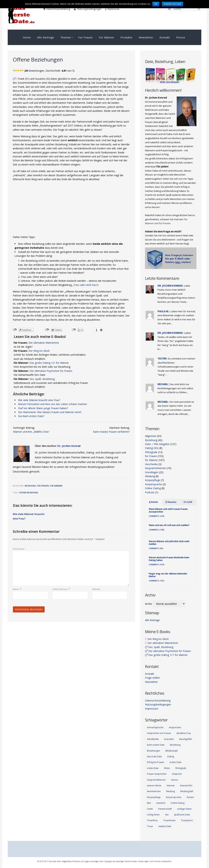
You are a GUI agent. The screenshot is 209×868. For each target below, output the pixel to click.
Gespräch (177, 774)
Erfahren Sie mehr (173, 4)
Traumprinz (187, 820)
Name (17, 589)
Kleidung (150, 476)
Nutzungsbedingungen (88, 9)
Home (27, 37)
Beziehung (30, 486)
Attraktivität (153, 739)
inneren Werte (154, 786)
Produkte (126, 37)
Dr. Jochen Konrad (69, 446)
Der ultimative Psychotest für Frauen (51, 371)
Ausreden (169, 739)
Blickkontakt (172, 751)
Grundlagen (152, 472)
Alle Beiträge (46, 37)
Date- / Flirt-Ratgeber (157, 444)
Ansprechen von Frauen (159, 733)
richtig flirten (153, 815)
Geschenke (151, 464)
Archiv (149, 604)
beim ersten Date (156, 745)
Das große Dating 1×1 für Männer (166, 655)
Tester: (162, 359)
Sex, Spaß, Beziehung (42, 379)
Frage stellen (152, 678)
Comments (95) (156, 548)
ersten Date (175, 762)
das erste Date (154, 756)
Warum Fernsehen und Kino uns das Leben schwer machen (53, 404)
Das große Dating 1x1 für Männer (49, 363)
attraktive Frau (184, 733)
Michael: (163, 384)
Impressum (112, 9)
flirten (167, 768)
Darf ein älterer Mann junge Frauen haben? (43, 408)
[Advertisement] (71, 209)
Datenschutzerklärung (57, 9)
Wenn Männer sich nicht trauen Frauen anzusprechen (168, 510)
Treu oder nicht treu (85, 285)
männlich (161, 803)
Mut (149, 803)
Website (96, 589)
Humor (175, 780)
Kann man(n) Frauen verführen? (111, 432)
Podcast (150, 492)
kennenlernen (154, 791)
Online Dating (153, 488)
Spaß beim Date (182, 815)
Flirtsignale (151, 452)
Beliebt (154, 502)
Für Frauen (85, 37)
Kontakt (165, 37)
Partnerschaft (165, 809)
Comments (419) (157, 565)
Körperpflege (153, 480)
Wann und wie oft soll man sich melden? (169, 525)
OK (156, 4)
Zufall (188, 502)
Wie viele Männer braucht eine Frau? (39, 400)
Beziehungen (154, 751)
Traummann (169, 820)
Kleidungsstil (187, 791)
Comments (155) (157, 581)
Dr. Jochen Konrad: (170, 286)
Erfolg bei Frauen (156, 762)
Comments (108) (157, 530)
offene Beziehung (29, 493)
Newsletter (146, 37)
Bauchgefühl (186, 739)
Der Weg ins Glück (39, 351)
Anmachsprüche (155, 727)
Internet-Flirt (186, 786)
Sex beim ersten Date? (31, 416)
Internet (171, 786)
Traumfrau (152, 820)
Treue (150, 826)
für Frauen (43, 486)
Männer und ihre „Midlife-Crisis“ (31, 432)
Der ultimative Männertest (44, 343)
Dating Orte (152, 448)
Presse (181, 37)
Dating (171, 756)
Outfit (150, 809)
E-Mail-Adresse (61, 589)
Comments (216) (157, 516)
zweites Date (165, 826)
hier (165, 235)
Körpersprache (154, 484)
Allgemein (151, 436)
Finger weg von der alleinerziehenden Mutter (168, 575)
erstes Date (153, 768)
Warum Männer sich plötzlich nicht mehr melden (169, 543)
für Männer (56, 486)
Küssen (190, 797)
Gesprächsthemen (156, 468)
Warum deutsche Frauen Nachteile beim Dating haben (169, 559)
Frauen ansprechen (157, 774)
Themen (66, 37)
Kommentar (19, 549)
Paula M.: (164, 311)
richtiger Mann (184, 809)
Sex (167, 815)
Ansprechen (175, 727)
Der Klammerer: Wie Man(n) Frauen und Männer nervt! (50, 412)
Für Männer (107, 37)
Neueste (171, 502)
